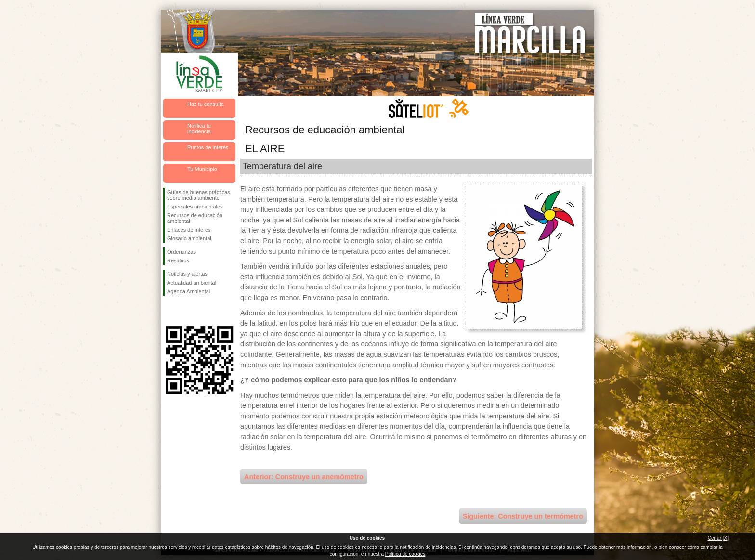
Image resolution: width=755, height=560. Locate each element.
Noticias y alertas (187, 274)
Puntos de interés (208, 147)
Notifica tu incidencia (199, 129)
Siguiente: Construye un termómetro (523, 516)
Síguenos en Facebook (169, 311)
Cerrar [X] (718, 538)
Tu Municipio (202, 169)
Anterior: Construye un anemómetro (304, 477)
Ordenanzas (182, 252)
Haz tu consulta (206, 104)
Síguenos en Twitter (185, 311)
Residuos (178, 260)
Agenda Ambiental (189, 291)
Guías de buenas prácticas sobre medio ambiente (199, 195)
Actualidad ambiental (192, 283)
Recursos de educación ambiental (195, 218)
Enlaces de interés (189, 230)
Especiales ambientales (195, 207)
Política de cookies (405, 554)
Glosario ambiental (189, 238)
